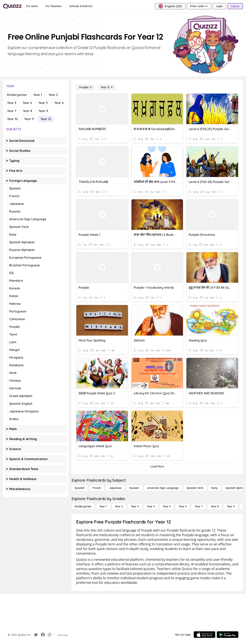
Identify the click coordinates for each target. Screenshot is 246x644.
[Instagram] (50, 635)
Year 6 (59, 103)
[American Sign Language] (163, 488)
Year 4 (27, 103)
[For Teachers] (54, 6)
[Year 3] (135, 506)
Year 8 (27, 111)
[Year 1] (103, 506)
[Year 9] (231, 506)
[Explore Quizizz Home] (12, 6)
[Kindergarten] (83, 506)
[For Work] (32, 6)
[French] (97, 488)
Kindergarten (17, 95)
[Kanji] (214, 488)
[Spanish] (80, 488)
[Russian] (134, 488)
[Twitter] (36, 635)
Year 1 (38, 95)
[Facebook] (43, 635)
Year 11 (29, 119)
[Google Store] (228, 635)
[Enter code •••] (199, 6)
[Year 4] (151, 506)
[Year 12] (107, 87)
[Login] (219, 6)
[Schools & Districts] (81, 6)
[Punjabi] (85, 87)
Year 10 (12, 119)
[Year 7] (199, 506)
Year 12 (46, 119)
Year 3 (12, 103)
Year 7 (12, 111)
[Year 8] (215, 506)
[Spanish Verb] (195, 488)
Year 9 (43, 111)
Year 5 (43, 103)
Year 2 (53, 95)
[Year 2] (119, 506)
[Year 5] (167, 506)
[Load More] (157, 466)
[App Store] (204, 635)
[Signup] (235, 6)
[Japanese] (115, 488)
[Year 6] (183, 506)
